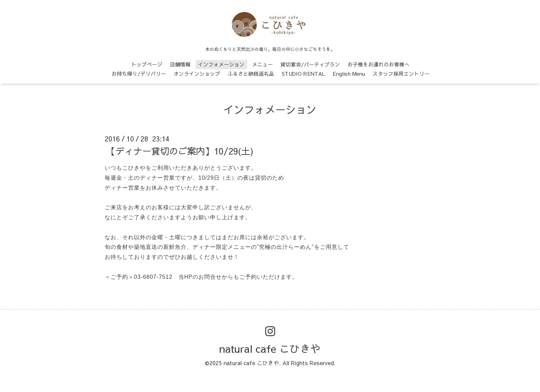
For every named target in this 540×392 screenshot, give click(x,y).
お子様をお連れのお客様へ (378, 64)
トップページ (147, 64)
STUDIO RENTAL (303, 73)
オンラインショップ (197, 73)
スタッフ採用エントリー (401, 73)
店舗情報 (180, 64)
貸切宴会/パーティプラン (310, 64)
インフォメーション (221, 64)
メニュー (262, 64)
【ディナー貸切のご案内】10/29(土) (180, 151)
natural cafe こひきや (270, 348)
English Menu (349, 73)
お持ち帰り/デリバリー (139, 73)
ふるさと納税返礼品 (251, 73)
